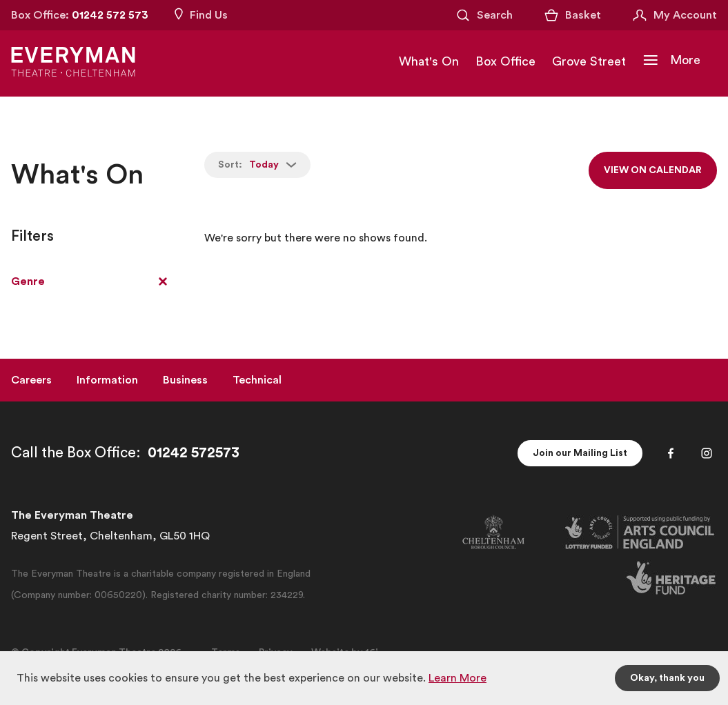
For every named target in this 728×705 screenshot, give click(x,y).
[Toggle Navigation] (671, 60)
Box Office (505, 61)
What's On (429, 61)
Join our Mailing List (580, 453)
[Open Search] (484, 15)
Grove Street (589, 61)
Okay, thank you (667, 678)
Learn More (458, 678)
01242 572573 (194, 453)
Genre (28, 281)
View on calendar (653, 170)
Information (107, 380)
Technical (257, 380)
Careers (31, 380)
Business (185, 380)
